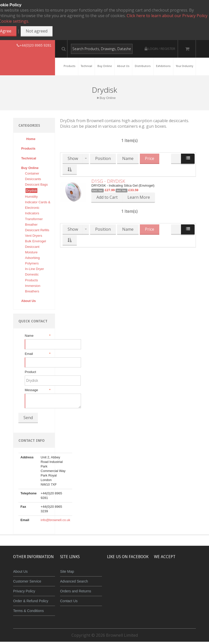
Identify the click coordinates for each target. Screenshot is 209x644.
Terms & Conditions (28, 611)
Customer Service (27, 581)
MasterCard (162, 575)
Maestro (192, 575)
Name (37, 336)
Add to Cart (107, 197)
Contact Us (69, 601)
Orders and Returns (76, 591)
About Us (20, 571)
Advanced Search (74, 581)
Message (37, 390)
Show (73, 158)
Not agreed (37, 31)
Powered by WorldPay (185, 588)
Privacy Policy (24, 591)
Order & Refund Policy (31, 601)
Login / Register (160, 49)
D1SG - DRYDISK (108, 181)
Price (150, 158)
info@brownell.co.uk (55, 520)
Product (30, 372)
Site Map (67, 571)
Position (103, 158)
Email (37, 354)
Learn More (139, 197)
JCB (177, 575)
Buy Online (108, 98)
